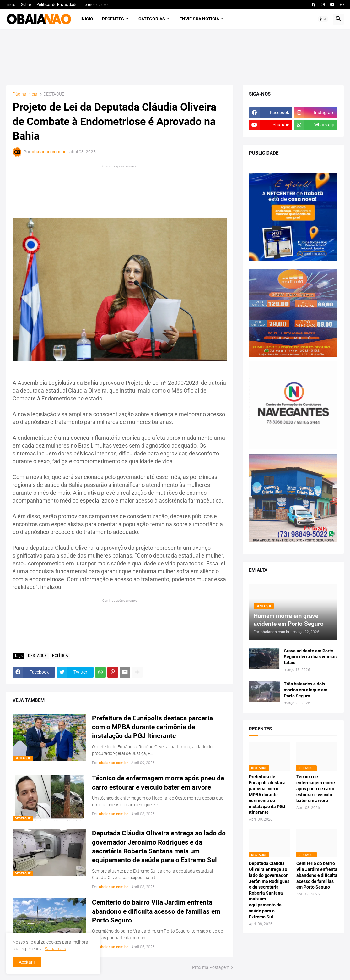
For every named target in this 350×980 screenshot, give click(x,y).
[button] (323, 19)
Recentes (113, 19)
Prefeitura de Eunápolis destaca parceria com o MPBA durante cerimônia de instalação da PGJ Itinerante (152, 727)
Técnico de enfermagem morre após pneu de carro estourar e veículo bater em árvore (158, 783)
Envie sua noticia (199, 19)
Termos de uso (95, 5)
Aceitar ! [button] (27, 962)
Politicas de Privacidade (57, 5)
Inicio (11, 5)
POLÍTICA (60, 656)
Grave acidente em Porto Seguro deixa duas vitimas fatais (310, 657)
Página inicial (25, 94)
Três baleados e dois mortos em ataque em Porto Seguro (306, 690)
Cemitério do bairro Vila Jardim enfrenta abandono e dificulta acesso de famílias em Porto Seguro (156, 911)
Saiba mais (55, 949)
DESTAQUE (54, 94)
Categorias (152, 19)
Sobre (26, 5)
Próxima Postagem (211, 967)
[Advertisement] (175, 57)
